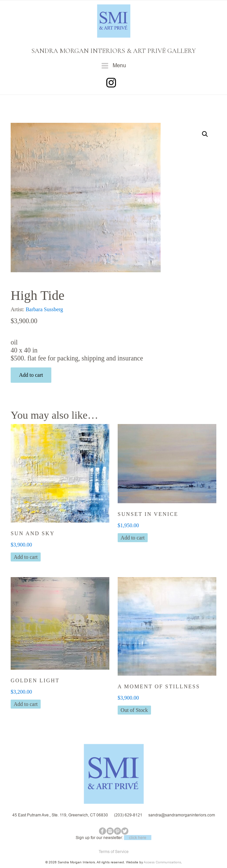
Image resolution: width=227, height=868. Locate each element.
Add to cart (31, 375)
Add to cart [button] (26, 557)
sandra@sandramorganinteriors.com (182, 815)
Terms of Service (114, 852)
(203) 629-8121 (128, 815)
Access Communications (162, 862)
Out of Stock (134, 710)
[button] (205, 134)
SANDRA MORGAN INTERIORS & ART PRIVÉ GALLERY (113, 51)
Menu (113, 66)
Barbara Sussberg (44, 309)
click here (138, 838)
